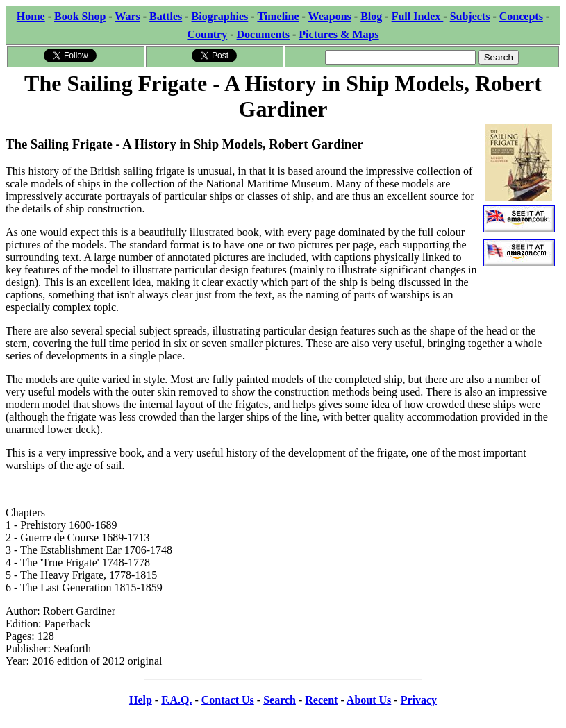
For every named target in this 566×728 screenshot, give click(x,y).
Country (207, 34)
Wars (127, 16)
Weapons (330, 16)
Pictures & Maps (339, 34)
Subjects (470, 16)
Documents (263, 34)
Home (31, 16)
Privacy (419, 700)
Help (141, 700)
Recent (321, 700)
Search (280, 700)
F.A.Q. (176, 700)
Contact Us (228, 700)
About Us (369, 700)
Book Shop (80, 16)
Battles (166, 16)
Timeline (278, 16)
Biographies (220, 16)
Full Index (418, 16)
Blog (371, 16)
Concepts (521, 16)
